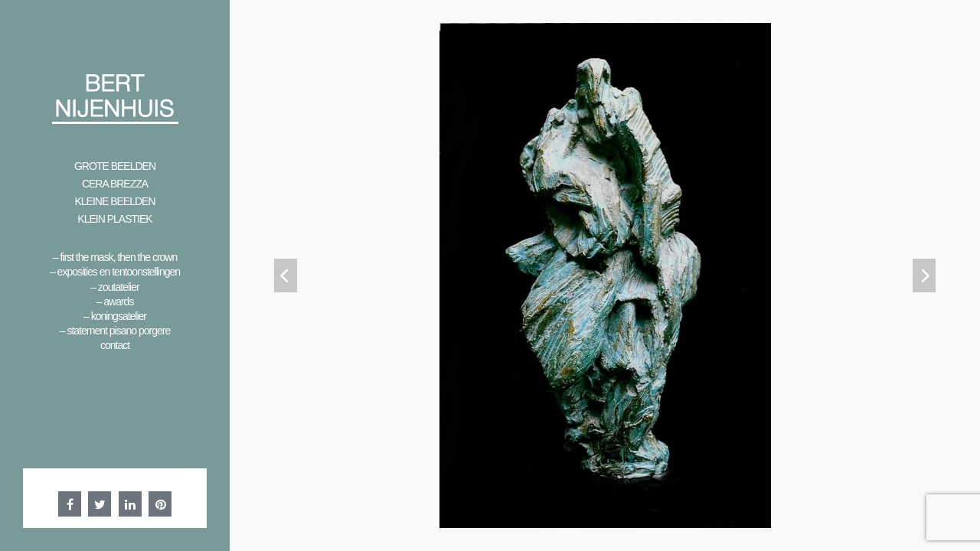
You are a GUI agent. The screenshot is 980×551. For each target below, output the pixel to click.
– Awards (115, 302)
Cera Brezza (115, 184)
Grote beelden (115, 166)
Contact (115, 345)
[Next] (924, 275)
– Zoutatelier (114, 287)
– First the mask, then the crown (115, 257)
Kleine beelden (114, 201)
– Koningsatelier (115, 316)
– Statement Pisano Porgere (115, 331)
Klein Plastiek (114, 219)
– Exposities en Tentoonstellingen (115, 272)
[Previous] (286, 275)
